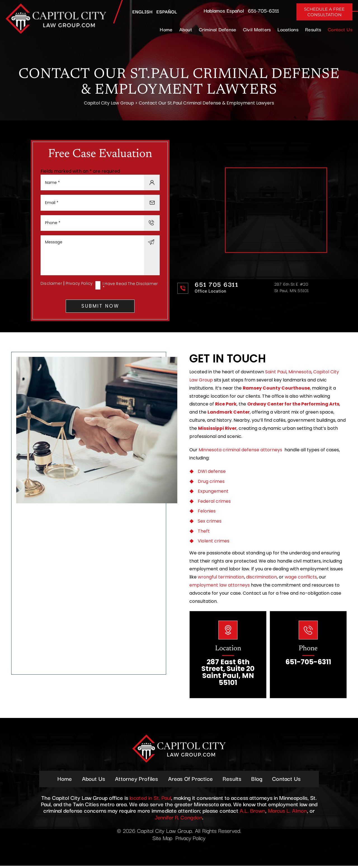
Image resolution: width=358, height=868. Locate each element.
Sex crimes (210, 523)
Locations (288, 29)
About (186, 29)
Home (166, 29)
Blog (257, 781)
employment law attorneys (220, 587)
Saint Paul (276, 373)
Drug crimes (211, 483)
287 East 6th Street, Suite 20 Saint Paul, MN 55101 (228, 674)
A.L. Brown (252, 813)
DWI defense (212, 473)
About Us (93, 781)
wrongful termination (221, 579)
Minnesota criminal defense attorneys (240, 451)
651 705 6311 (216, 285)
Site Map (162, 840)
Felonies (207, 513)
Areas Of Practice (190, 781)
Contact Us (340, 29)
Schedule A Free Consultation (324, 12)
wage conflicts (301, 579)
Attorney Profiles (136, 781)
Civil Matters (257, 29)
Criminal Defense (218, 29)
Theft (204, 533)
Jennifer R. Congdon (179, 819)
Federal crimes (214, 503)
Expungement (213, 493)
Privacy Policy (80, 285)
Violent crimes (214, 543)
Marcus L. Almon (288, 813)
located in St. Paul (150, 800)
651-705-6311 (263, 10)
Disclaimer (51, 285)
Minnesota (300, 373)
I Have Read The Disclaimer (130, 287)
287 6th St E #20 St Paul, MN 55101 (292, 288)
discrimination (262, 579)
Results (313, 29)
